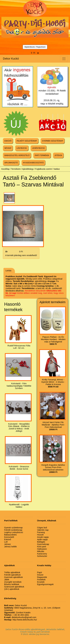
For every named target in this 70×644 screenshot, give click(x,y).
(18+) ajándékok (12, 589)
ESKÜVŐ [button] (8, 141)
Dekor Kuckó (11, 59)
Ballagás (41, 542)
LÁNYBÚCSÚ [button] (22, 148)
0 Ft (35, 53)
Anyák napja (43, 537)
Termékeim (16, 169)
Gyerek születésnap (13, 528)
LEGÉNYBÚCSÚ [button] (38, 148)
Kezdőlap (5, 169)
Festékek (41, 580)
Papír (40, 572)
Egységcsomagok (45, 584)
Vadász (57, 169)
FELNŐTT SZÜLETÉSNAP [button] (27, 141)
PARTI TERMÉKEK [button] (42, 155)
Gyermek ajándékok (13, 577)
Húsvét (40, 535)
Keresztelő (9, 537)
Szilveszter (42, 556)
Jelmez (8, 544)
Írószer (40, 575)
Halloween (42, 549)
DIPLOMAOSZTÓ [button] (11, 163)
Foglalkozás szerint (44, 169)
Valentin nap (43, 530)
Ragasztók (42, 577)
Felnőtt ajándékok (12, 575)
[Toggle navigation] (64, 59)
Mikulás (41, 551)
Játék (7, 580)
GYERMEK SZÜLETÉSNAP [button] (53, 141)
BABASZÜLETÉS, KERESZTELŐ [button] (17, 155)
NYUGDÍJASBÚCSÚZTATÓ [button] (33, 163)
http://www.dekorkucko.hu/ (21, 620)
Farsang (41, 532)
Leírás (8, 270)
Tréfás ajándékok (12, 572)
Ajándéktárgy (28, 169)
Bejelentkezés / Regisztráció (35, 47)
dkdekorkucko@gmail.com (20, 617)
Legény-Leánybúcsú (14, 532)
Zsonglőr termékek (13, 582)
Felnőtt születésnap (13, 530)
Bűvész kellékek (12, 584)
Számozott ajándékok (14, 587)
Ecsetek (41, 582)
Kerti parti (42, 547)
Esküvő (8, 539)
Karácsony (42, 554)
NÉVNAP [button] (8, 148)
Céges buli (42, 528)
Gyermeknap (43, 544)
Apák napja (42, 539)
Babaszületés (10, 535)
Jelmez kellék (10, 547)
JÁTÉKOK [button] (58, 155)
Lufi (6, 542)
